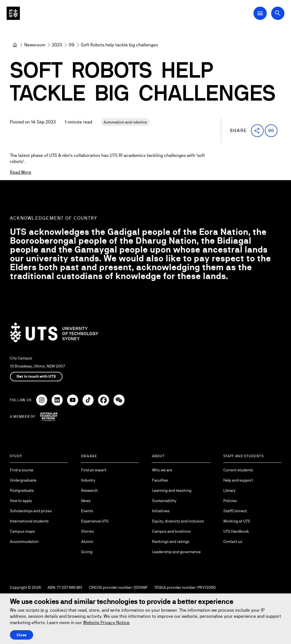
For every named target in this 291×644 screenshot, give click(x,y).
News (86, 501)
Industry (88, 480)
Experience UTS (95, 521)
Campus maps (22, 531)
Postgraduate (22, 490)
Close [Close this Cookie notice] (22, 635)
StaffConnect (235, 511)
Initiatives (161, 511)
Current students (238, 470)
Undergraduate (23, 480)
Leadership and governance (176, 552)
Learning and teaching (172, 490)
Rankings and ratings (171, 542)
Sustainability (164, 501)
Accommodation (24, 542)
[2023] (57, 45)
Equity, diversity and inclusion (178, 521)
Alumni (87, 542)
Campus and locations (171, 531)
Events (87, 511)
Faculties (160, 480)
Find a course (22, 470)
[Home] (15, 45)
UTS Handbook (236, 531)
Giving (87, 552)
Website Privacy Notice (106, 623)
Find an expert (94, 470)
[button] (257, 131)
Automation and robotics (125, 122)
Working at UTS (237, 521)
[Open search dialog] (278, 13)
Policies (230, 501)
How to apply (21, 501)
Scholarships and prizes (31, 511)
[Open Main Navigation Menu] (260, 13)
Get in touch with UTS (36, 376)
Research (89, 490)
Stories (88, 531)
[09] (72, 45)
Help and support (238, 480)
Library (229, 490)
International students (29, 521)
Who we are (162, 470)
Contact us (233, 542)
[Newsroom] (35, 45)
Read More (21, 172)
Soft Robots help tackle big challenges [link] (119, 45)
